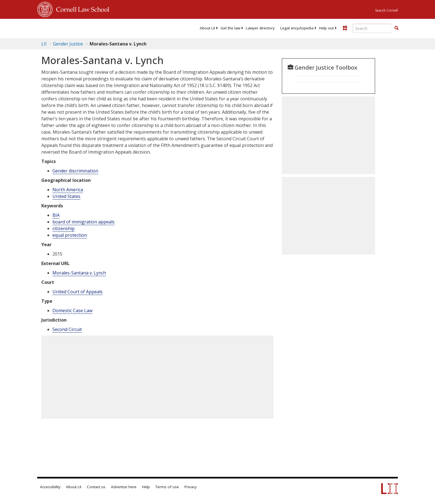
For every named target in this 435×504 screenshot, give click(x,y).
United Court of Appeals (78, 292)
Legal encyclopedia (297, 28)
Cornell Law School (81, 9)
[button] (396, 28)
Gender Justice (68, 44)
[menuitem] (207, 28)
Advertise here (124, 487)
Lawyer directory (260, 28)
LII (44, 44)
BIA (56, 215)
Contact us (96, 487)
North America (68, 190)
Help (146, 487)
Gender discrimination (75, 171)
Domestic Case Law (72, 310)
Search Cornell (386, 10)
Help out (326, 28)
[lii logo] (100, 28)
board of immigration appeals (84, 222)
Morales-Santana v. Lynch (79, 273)
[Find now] (396, 28)
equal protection (70, 235)
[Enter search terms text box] (372, 28)
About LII (207, 28)
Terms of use (167, 487)
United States (66, 196)
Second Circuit (67, 329)
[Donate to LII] (345, 28)
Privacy (191, 487)
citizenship (64, 228)
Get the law (230, 28)
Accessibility (50, 487)
